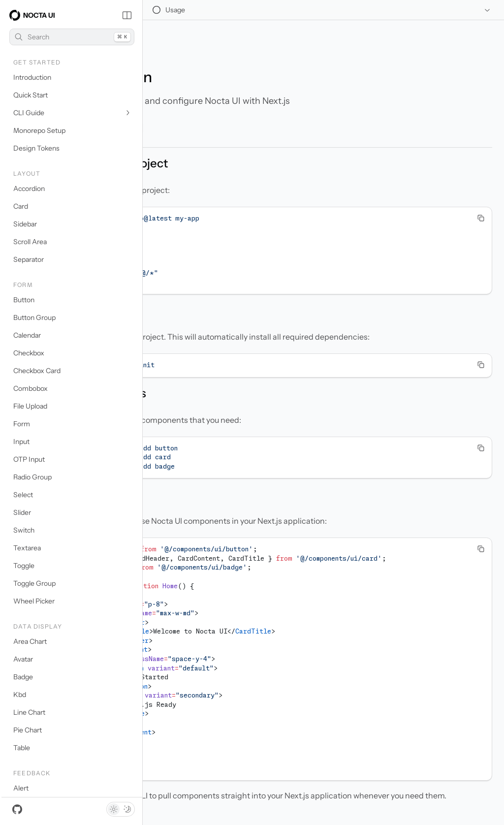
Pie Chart (28, 730)
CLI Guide (72, 113)
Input (21, 442)
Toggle (24, 566)
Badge (23, 677)
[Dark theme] (127, 809)
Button (24, 300)
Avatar (23, 659)
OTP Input (29, 459)
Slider (22, 512)
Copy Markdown (189, 102)
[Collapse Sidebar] (127, 15)
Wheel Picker (34, 601)
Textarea (27, 548)
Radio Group (32, 477)
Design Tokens (36, 148)
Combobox (31, 388)
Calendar (27, 335)
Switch (24, 530)
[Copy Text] (481, 193)
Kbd (20, 695)
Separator (29, 259)
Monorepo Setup (39, 130)
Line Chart (29, 712)
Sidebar (25, 224)
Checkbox (29, 353)
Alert (21, 788)
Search (72, 37)
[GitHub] (17, 809)
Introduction (32, 77)
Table (22, 748)
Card (21, 206)
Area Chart (30, 641)
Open (250, 102)
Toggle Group (34, 583)
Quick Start (31, 95)
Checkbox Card (37, 371)
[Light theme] (114, 809)
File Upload (30, 406)
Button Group (34, 317)
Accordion (29, 189)
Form (22, 424)
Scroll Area (30, 242)
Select (23, 495)
